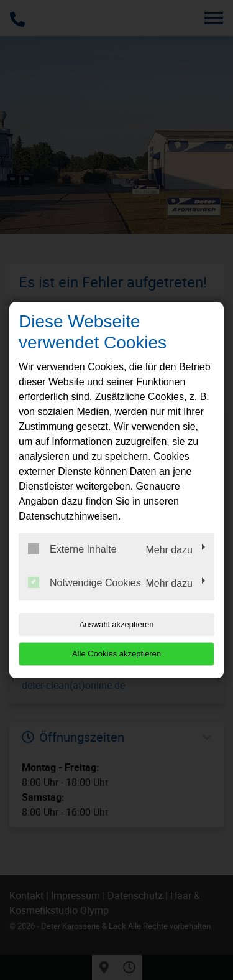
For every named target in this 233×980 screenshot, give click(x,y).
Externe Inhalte (72, 549)
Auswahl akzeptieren (117, 624)
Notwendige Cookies (85, 582)
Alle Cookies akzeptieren (116, 654)
